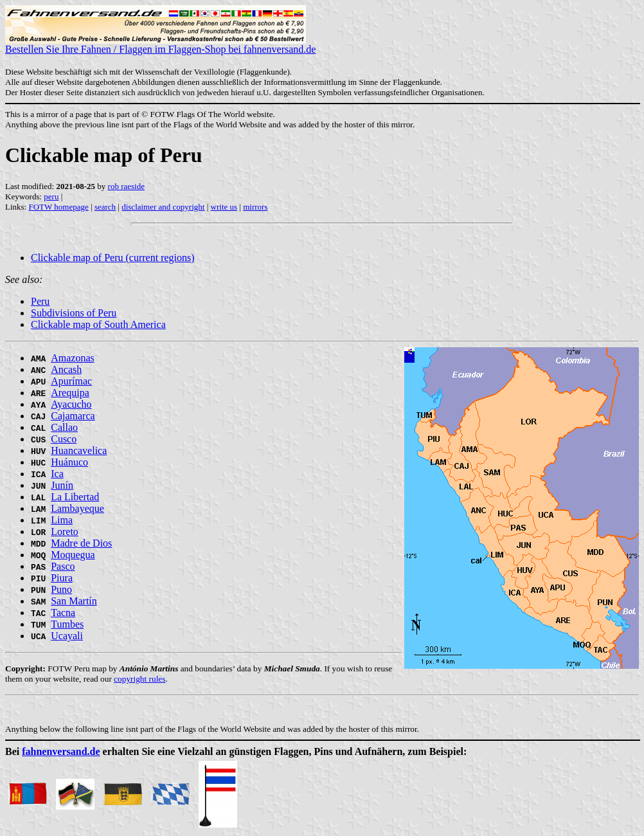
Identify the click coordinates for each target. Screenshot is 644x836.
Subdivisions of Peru (74, 313)
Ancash (66, 369)
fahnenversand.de (61, 751)
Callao (64, 427)
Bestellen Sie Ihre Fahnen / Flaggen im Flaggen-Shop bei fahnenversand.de (160, 45)
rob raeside (126, 186)
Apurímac (71, 381)
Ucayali (67, 636)
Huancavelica (79, 450)
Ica (57, 474)
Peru (40, 301)
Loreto (65, 532)
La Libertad (75, 497)
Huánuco (69, 462)
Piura (62, 578)
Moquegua (73, 555)
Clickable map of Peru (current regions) (113, 258)
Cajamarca (73, 416)
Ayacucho (71, 404)
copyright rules (139, 679)
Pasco (63, 566)
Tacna (63, 613)
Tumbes (67, 624)
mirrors (255, 207)
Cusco (64, 439)
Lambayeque (77, 508)
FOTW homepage (58, 207)
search (105, 207)
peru (51, 196)
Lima (62, 520)
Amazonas (73, 358)
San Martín (74, 601)
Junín (62, 485)
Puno (61, 589)
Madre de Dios (81, 543)
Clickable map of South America (98, 324)
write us (224, 207)
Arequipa (70, 393)
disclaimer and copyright (163, 207)
